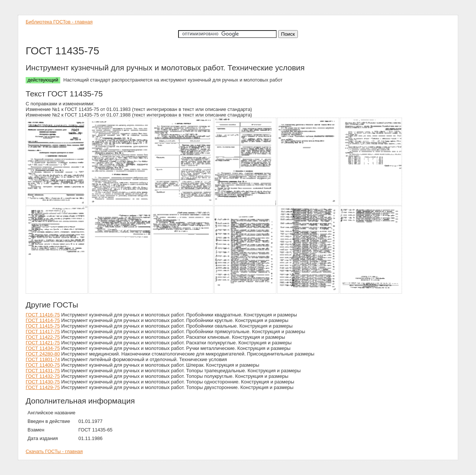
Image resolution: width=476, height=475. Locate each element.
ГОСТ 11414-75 (43, 320)
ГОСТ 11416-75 (43, 315)
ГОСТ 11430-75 (43, 382)
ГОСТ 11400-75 (43, 365)
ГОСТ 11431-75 (43, 371)
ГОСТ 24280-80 (43, 354)
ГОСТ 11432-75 (43, 376)
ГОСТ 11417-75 (43, 331)
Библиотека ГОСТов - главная (59, 22)
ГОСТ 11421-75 (43, 343)
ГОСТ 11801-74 (43, 359)
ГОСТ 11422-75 (43, 337)
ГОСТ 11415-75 (43, 326)
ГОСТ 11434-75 (43, 348)
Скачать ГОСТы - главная (54, 451)
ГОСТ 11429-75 (43, 387)
